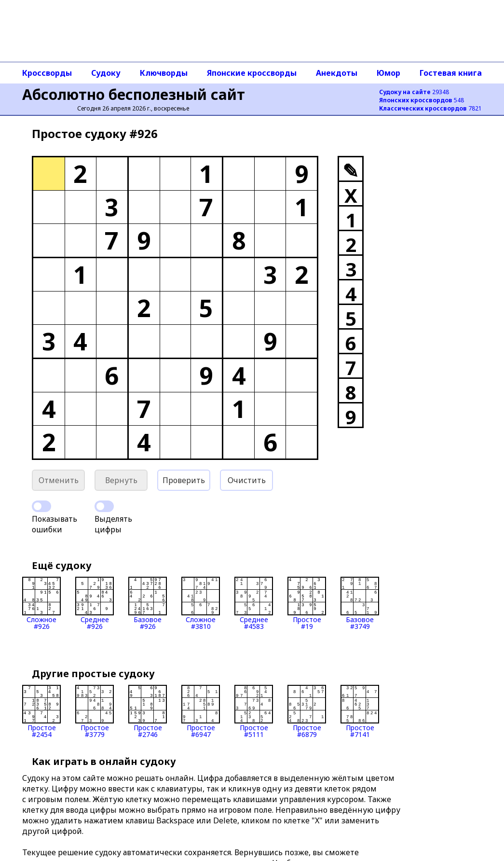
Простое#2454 (41, 711)
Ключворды (164, 73)
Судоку (106, 73)
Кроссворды (47, 73)
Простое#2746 (148, 711)
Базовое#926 (148, 603)
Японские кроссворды (252, 73)
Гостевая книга (451, 73)
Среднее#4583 (254, 603)
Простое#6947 (201, 711)
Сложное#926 (41, 603)
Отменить (59, 480)
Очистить (247, 480)
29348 (414, 92)
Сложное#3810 (201, 603)
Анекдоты (337, 73)
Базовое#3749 (360, 603)
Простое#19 (307, 603)
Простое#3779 (95, 711)
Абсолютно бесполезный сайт (134, 94)
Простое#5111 (254, 711)
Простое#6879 (307, 711)
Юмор (388, 73)
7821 (430, 108)
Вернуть (121, 480)
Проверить (184, 480)
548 (422, 100)
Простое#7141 (360, 711)
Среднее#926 (95, 603)
